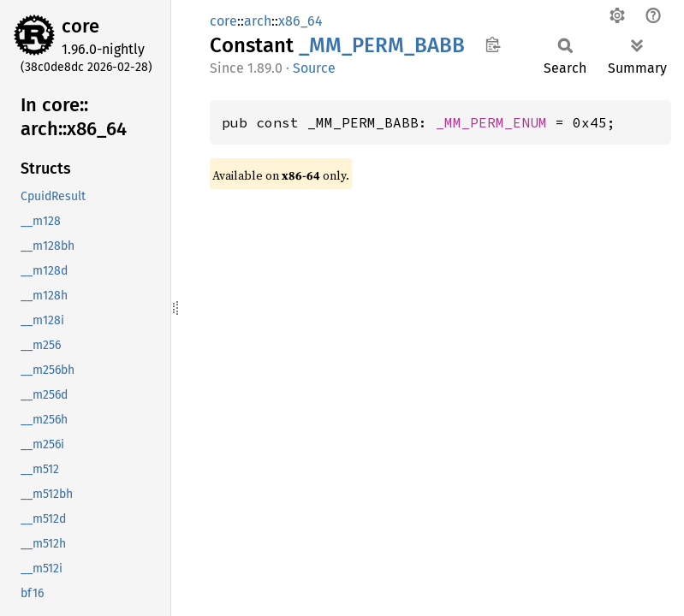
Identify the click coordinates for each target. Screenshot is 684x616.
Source (314, 68)
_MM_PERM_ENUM (491, 122)
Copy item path (493, 44)
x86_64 (300, 21)
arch (258, 21)
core (80, 26)
